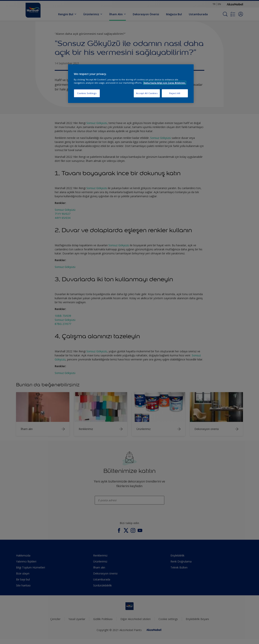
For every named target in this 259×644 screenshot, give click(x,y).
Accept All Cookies (147, 93)
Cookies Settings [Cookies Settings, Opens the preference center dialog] (87, 93)
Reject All (175, 93)
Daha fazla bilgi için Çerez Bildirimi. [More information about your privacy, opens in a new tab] (165, 83)
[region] (131, 84)
